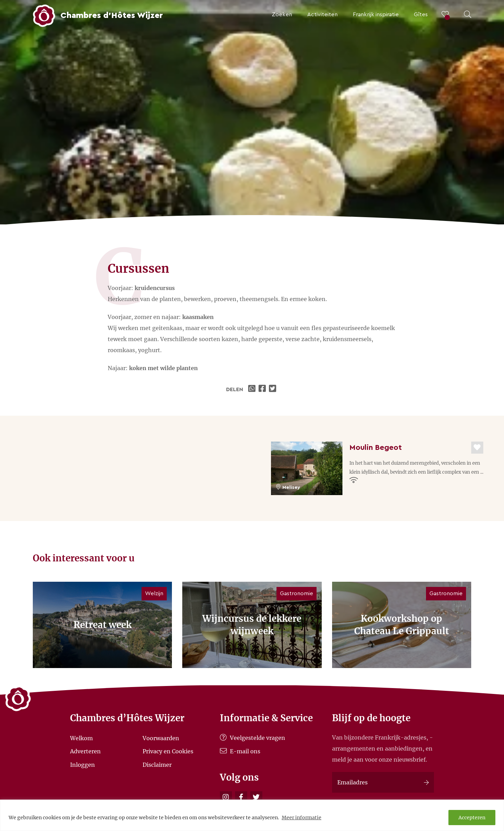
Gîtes (421, 15)
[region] (252, 815)
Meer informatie (302, 818)
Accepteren (472, 818)
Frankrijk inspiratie (376, 15)
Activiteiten (322, 15)
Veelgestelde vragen (253, 738)
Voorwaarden (161, 738)
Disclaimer (157, 764)
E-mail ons (240, 751)
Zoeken (282, 15)
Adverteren (85, 751)
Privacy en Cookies (168, 751)
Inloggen (83, 764)
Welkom (81, 738)
